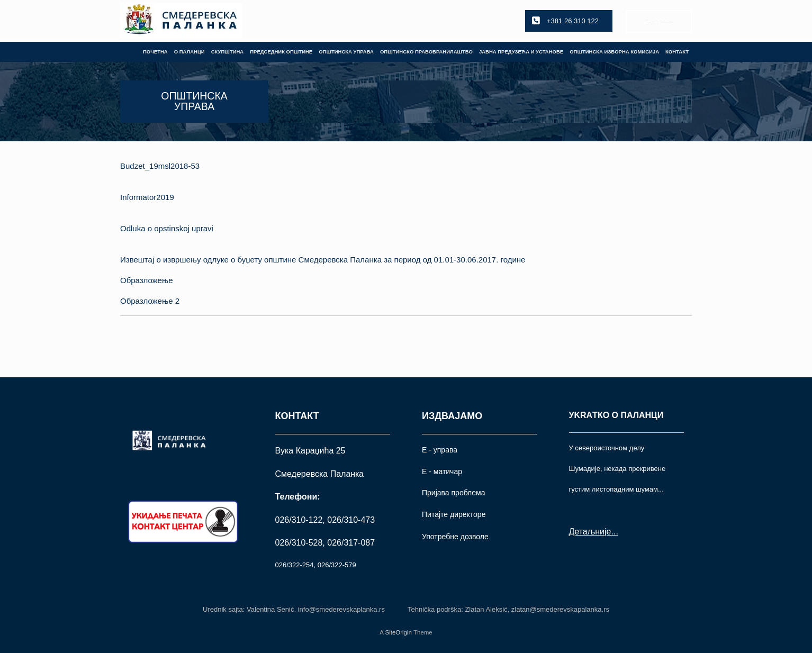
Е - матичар (442, 471)
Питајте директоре (454, 514)
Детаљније (590, 532)
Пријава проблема (453, 493)
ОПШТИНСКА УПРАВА (346, 52)
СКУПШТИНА (228, 52)
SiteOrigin (398, 632)
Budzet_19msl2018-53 (160, 166)
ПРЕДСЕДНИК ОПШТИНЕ (281, 52)
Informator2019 (147, 197)
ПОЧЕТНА (155, 52)
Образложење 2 (150, 301)
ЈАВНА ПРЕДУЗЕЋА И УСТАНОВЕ (521, 52)
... (614, 532)
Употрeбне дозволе (455, 537)
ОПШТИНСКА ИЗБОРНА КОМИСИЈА (614, 52)
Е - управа (440, 450)
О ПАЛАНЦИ (190, 52)
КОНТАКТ (677, 52)
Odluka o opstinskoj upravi (167, 228)
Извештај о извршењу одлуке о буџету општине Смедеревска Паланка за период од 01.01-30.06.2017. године (323, 260)
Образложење (147, 280)
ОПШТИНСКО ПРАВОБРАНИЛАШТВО (426, 52)
